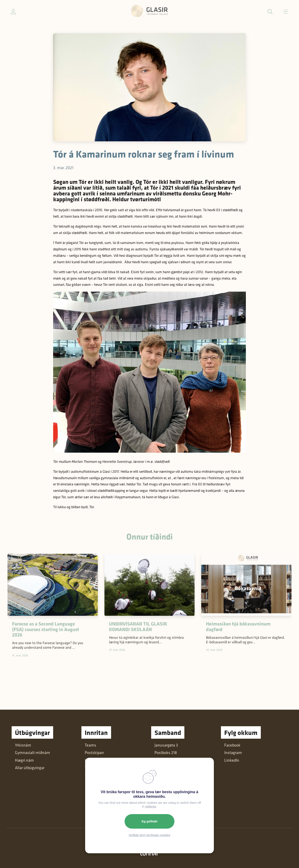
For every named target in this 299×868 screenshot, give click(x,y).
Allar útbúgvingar (30, 768)
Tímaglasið (94, 768)
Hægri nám (24, 760)
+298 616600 (165, 775)
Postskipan (94, 753)
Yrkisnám (23, 745)
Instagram (233, 753)
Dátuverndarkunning (172, 805)
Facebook (232, 745)
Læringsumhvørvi (100, 760)
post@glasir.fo (167, 768)
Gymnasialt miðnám (32, 753)
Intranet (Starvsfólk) (102, 775)
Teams (90, 745)
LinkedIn (232, 760)
